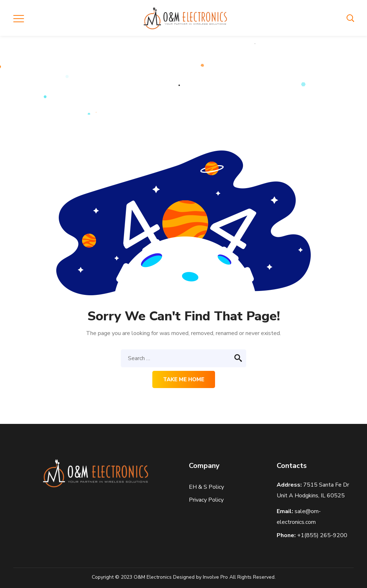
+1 (322, 535)
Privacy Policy (207, 500)
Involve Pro (215, 577)
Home (168, 85)
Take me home (184, 379)
